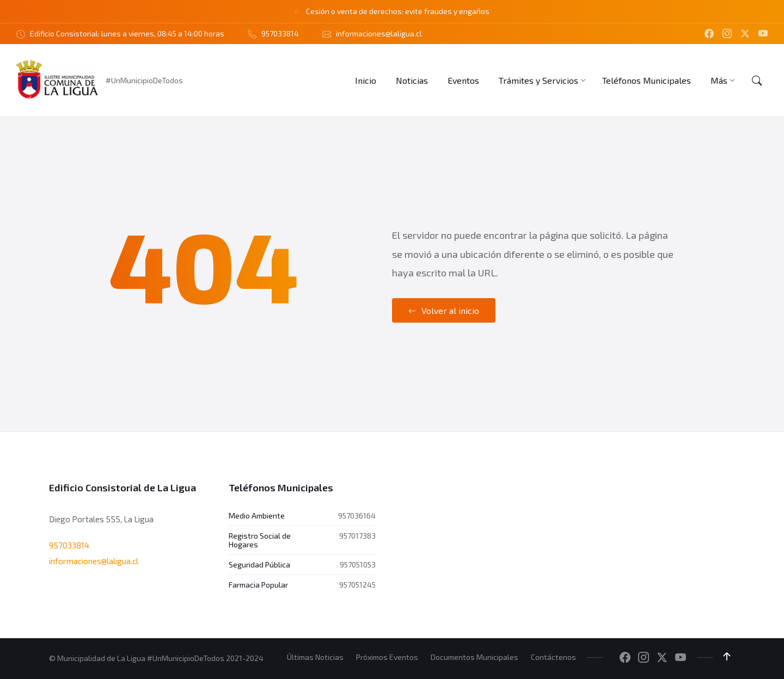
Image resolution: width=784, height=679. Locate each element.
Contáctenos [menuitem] (553, 657)
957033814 (69, 545)
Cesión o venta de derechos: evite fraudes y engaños (398, 11)
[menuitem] (366, 80)
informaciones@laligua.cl (94, 561)
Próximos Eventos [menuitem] (387, 657)
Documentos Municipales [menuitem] (474, 657)
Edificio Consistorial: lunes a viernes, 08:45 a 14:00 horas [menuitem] (127, 33)
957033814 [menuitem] (280, 33)
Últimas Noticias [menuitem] (315, 657)
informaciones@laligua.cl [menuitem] (379, 33)
